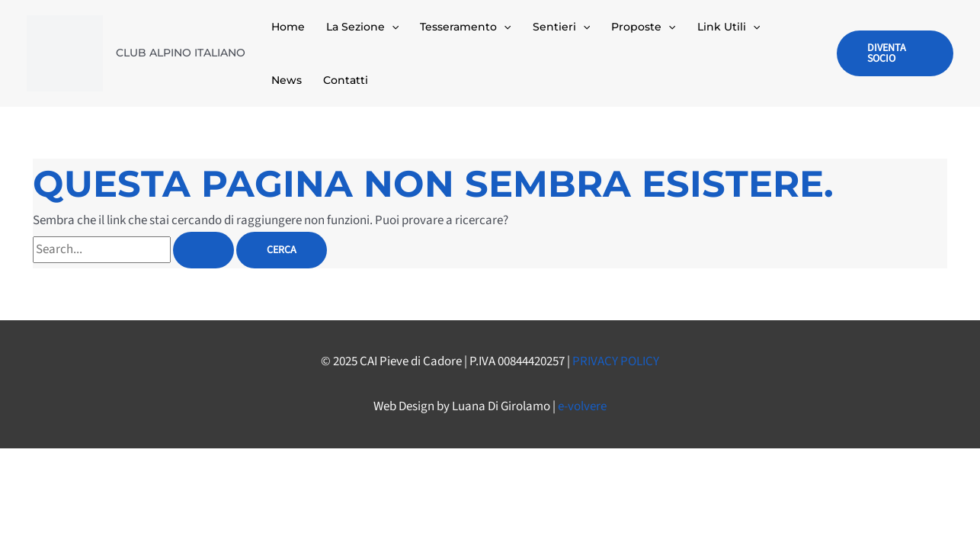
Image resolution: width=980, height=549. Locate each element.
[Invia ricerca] (203, 250)
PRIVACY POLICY (616, 361)
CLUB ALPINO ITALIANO (181, 53)
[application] (392, 27)
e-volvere (582, 406)
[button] (895, 53)
